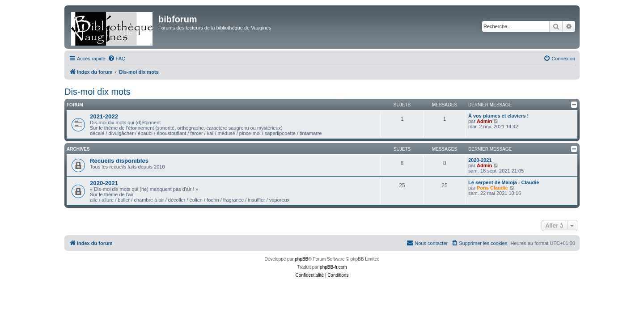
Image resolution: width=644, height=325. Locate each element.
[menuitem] (117, 59)
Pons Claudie (492, 188)
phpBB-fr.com (333, 267)
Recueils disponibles (119, 161)
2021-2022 (104, 116)
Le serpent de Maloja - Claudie (504, 182)
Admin (484, 121)
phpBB (301, 259)
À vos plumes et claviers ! (498, 116)
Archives (78, 149)
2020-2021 (480, 160)
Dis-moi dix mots (97, 92)
